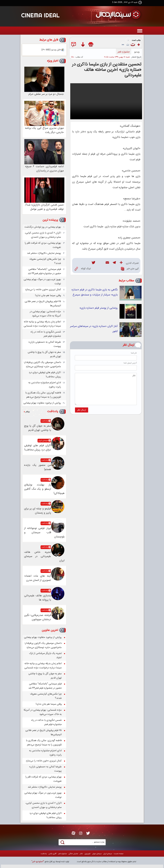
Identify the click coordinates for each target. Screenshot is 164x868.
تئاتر (81, 854)
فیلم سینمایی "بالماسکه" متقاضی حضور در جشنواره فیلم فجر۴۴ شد (44, 271)
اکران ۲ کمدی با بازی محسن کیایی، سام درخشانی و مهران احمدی (43, 235)
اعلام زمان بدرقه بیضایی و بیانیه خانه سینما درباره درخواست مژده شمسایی (42, 324)
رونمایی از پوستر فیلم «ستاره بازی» (99, 308)
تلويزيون (87, 854)
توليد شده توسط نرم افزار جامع (50, 862)
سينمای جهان (97, 854)
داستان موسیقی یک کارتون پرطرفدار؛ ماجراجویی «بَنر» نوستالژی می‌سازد (42, 364)
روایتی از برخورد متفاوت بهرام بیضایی (42, 403)
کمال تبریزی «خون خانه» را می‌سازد (43, 290)
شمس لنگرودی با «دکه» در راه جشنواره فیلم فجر (46, 334)
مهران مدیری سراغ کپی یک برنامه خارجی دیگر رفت (44, 130)
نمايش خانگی (73, 854)
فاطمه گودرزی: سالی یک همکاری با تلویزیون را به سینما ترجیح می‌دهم (43, 395)
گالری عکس (52, 854)
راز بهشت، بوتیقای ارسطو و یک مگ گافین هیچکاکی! (44, 489)
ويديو (137, 52)
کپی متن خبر (130, 269)
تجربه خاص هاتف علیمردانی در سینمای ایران (44, 556)
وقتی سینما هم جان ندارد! (48, 296)
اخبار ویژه (53, 61)
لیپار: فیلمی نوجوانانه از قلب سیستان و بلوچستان (44, 533)
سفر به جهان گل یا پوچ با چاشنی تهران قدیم (38, 428)
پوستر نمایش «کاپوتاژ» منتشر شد (44, 253)
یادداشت (53, 411)
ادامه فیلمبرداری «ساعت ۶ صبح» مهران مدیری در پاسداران (44, 169)
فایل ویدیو (51, 50)
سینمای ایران (43, 441)
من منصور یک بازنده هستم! (38, 467)
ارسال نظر (82, 410)
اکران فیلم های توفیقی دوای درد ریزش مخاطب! (38, 448)
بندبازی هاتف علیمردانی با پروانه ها (38, 598)
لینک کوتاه (83, 269)
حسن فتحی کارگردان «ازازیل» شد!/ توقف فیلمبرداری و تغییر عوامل (44, 207)
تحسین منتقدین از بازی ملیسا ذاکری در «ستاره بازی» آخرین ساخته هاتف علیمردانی (107, 70)
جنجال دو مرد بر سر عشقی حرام (46, 94)
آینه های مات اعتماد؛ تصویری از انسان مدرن (38, 578)
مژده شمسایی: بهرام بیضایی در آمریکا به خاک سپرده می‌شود (45, 314)
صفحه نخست (118, 854)
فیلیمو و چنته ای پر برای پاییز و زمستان (38, 511)
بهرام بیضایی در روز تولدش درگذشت (43, 227)
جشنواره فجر (124, 52)
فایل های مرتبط (49, 40)
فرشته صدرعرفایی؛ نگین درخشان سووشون (38, 617)
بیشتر (28, 412)
